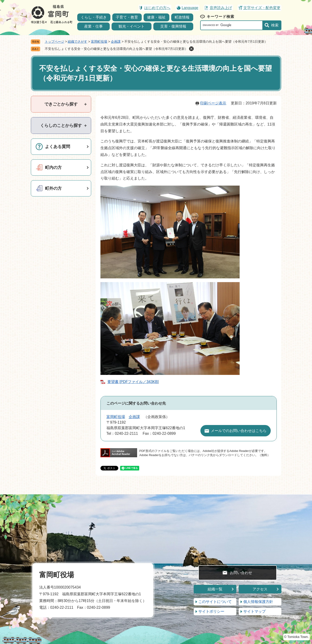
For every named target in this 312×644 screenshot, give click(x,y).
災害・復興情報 (173, 26)
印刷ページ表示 (213, 103)
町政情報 (182, 17)
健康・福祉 (156, 17)
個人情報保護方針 (258, 602)
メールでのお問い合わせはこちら (239, 431)
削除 (191, 49)
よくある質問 (58, 147)
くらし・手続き (94, 17)
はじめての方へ (157, 8)
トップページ (55, 42)
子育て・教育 (127, 17)
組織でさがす (77, 42)
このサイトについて (215, 602)
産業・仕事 (93, 26)
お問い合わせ (241, 573)
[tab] (61, 104)
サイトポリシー (211, 611)
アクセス (260, 589)
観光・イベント (132, 26)
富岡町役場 (99, 42)
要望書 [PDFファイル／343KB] (133, 382)
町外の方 (53, 188)
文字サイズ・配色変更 (262, 8)
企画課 (116, 42)
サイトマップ (254, 611)
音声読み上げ (221, 8)
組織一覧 (215, 589)
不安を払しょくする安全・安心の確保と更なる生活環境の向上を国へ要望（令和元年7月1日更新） (116, 49)
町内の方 (53, 167)
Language (190, 8)
